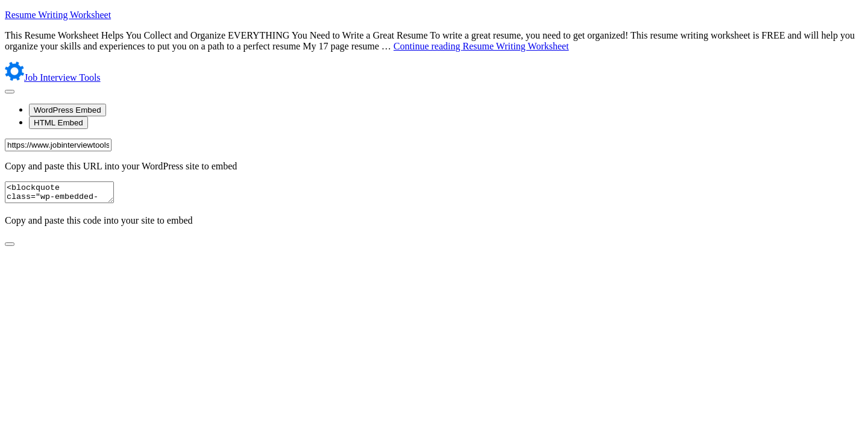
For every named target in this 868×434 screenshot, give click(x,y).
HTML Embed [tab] (58, 123)
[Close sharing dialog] (10, 248)
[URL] (58, 145)
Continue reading (481, 46)
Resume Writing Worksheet (58, 15)
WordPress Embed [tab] (68, 110)
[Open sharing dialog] (10, 92)
